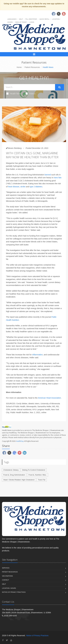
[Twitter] (7, 640)
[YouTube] (11, 640)
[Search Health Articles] (30, 87)
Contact (5, 580)
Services (6, 568)
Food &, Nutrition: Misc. (38, 475)
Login (32, 22)
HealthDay (20, 441)
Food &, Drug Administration (14, 475)
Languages (12, 19)
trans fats (58, 178)
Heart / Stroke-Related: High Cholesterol (19, 480)
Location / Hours (9, 588)
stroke (23, 187)
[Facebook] (3, 640)
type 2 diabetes (36, 187)
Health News (14, 93)
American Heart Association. (50, 398)
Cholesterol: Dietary (11, 470)
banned (48, 175)
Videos (31, 93)
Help (21, 19)
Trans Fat (42, 480)
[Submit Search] (60, 87)
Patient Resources (32, 67)
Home (19, 67)
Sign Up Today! (21, 22)
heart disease (14, 187)
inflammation (37, 355)
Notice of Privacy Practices (14, 592)
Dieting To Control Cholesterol (34, 470)
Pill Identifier (31, 19)
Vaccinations (7, 576)
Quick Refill (44, 19)
